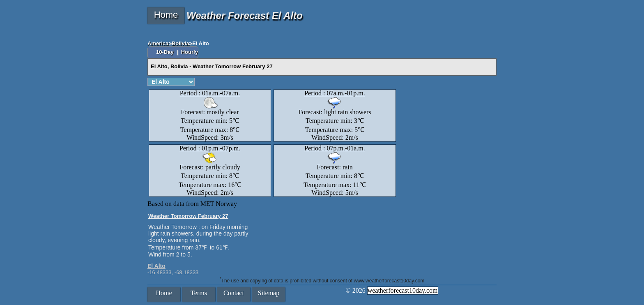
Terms (199, 293)
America (158, 43)
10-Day (166, 52)
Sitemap (269, 293)
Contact (234, 293)
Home (166, 15)
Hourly (190, 52)
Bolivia (181, 43)
